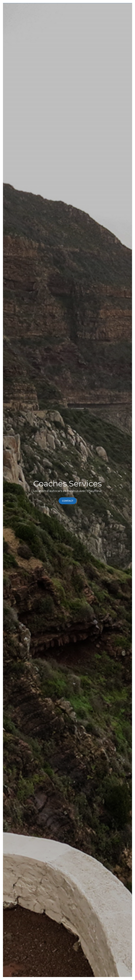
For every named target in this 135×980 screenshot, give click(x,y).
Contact (68, 501)
